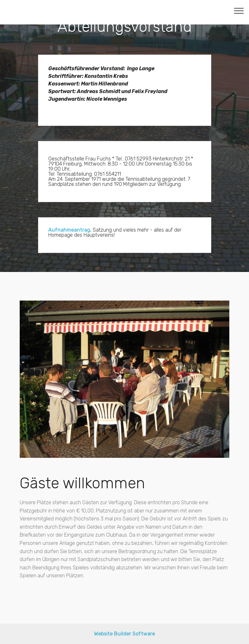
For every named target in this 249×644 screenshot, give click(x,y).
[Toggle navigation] (239, 10)
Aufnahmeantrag (69, 230)
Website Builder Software (124, 634)
